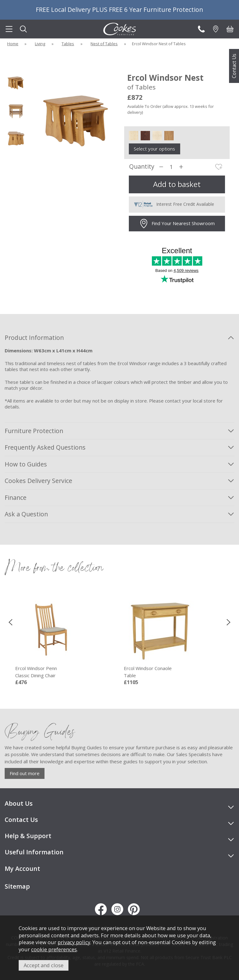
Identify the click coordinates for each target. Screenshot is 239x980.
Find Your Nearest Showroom (177, 224)
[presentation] (10, 622)
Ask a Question (26, 514)
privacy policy (74, 942)
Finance (16, 497)
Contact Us (234, 66)
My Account (22, 869)
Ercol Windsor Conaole (160, 672)
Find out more (25, 773)
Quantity (142, 167)
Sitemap (17, 886)
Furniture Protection (34, 431)
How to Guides (26, 464)
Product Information (34, 338)
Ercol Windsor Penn (51, 672)
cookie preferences (54, 949)
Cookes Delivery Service (38, 481)
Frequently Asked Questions (45, 447)
